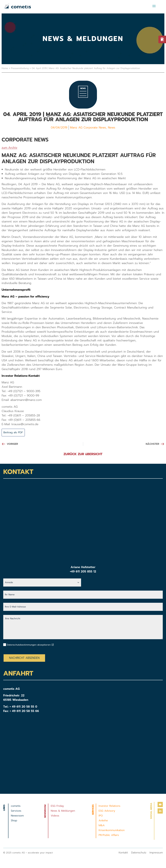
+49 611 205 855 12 (83, 572)
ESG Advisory (107, 811)
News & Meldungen (63, 811)
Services (16, 811)
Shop (14, 821)
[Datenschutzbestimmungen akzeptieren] (53, 645)
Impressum (156, 853)
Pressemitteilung (20, 68)
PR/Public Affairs (109, 835)
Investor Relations (109, 806)
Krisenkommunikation (112, 831)
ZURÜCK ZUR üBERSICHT (83, 454)
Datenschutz (139, 853)
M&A (102, 826)
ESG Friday (57, 806)
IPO (101, 816)
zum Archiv (9, 148)
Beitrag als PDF (14, 433)
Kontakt (123, 853)
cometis (16, 806)
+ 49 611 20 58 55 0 (24, 707)
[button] (154, 6)
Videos (55, 816)
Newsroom (17, 816)
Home (5, 68)
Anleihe (103, 821)
